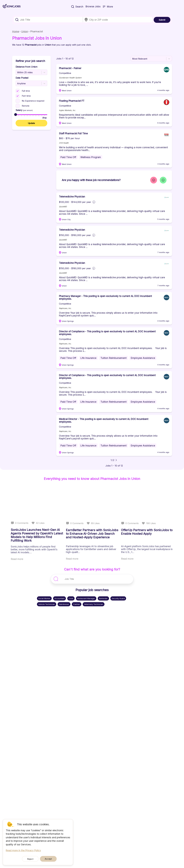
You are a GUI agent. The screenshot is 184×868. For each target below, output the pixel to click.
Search (77, 7)
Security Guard (118, 598)
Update (31, 123)
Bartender (103, 598)
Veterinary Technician (94, 604)
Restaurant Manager (86, 598)
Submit (162, 20)
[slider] (16, 115)
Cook (71, 598)
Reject (32, 859)
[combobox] (48, 20)
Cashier (77, 604)
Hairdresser (64, 604)
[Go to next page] (116, 460)
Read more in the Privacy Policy (23, 850)
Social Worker (44, 598)
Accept (46, 859)
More (108, 7)
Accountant (59, 598)
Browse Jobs (93, 7)
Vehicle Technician (47, 604)
